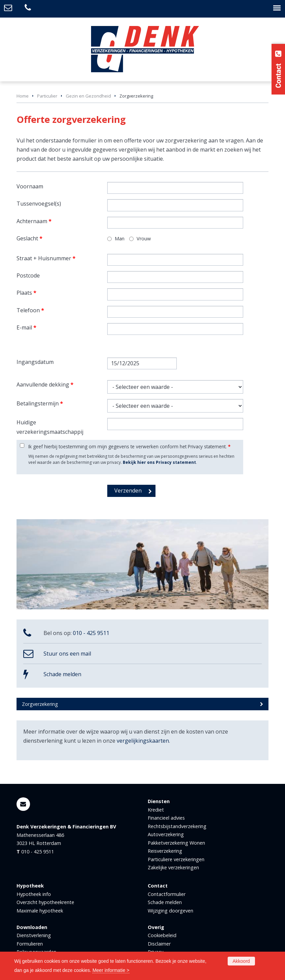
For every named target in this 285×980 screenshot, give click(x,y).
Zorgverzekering (40, 704)
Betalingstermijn (40, 403)
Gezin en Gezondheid (88, 96)
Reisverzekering (165, 851)
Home (23, 96)
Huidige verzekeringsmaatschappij (50, 427)
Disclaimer (159, 944)
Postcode (28, 275)
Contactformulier (167, 894)
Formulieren (30, 944)
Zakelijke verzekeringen (173, 867)
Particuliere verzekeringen (176, 859)
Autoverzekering (166, 834)
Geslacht (30, 238)
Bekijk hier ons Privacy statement (159, 462)
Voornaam (30, 186)
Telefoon (30, 310)
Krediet (156, 810)
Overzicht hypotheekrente (45, 902)
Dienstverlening (34, 935)
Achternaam (34, 221)
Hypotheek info (34, 894)
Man (120, 239)
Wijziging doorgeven (170, 911)
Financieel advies (166, 818)
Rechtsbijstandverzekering (177, 826)
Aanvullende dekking (45, 385)
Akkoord (241, 961)
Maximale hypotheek (40, 911)
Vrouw (144, 239)
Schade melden (62, 674)
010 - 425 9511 (91, 633)
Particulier (47, 96)
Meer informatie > (111, 970)
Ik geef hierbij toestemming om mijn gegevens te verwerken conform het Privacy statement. (129, 446)
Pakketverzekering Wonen (176, 843)
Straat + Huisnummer (46, 258)
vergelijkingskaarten (143, 741)
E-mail (26, 327)
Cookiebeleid (162, 935)
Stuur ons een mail (67, 654)
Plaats (26, 293)
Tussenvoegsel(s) (39, 204)
